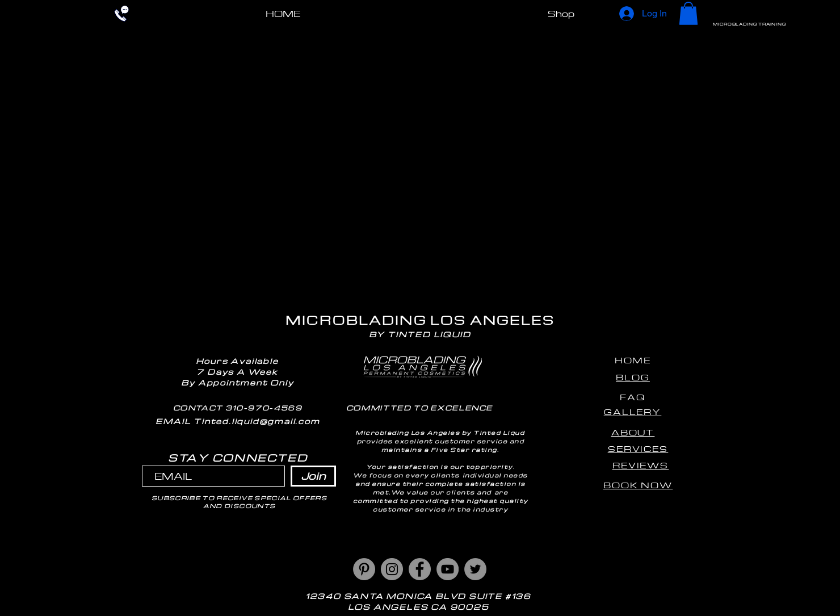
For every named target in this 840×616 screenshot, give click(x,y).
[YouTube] (448, 569)
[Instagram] (392, 569)
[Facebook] (420, 569)
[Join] (313, 476)
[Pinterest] (364, 569)
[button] (688, 13)
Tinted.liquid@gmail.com (257, 421)
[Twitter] (475, 569)
